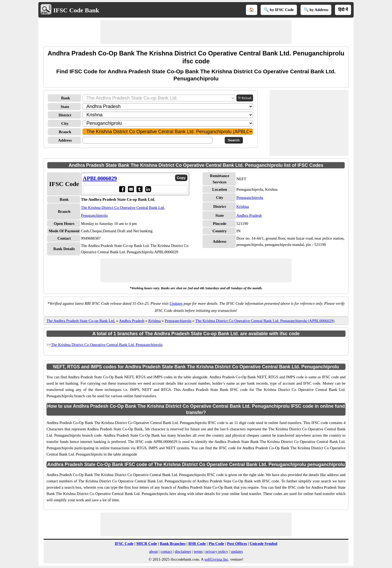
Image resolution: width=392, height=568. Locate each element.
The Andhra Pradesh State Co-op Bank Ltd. (81, 321)
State (65, 107)
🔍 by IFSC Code (279, 10)
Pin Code (216, 544)
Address (65, 140)
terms (198, 551)
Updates (176, 303)
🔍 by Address (316, 10)
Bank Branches (173, 544)
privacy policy (217, 551)
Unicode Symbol (264, 544)
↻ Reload (245, 98)
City (65, 123)
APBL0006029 (100, 178)
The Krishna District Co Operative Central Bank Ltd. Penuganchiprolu (107, 345)
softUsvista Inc (216, 559)
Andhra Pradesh (249, 215)
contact (166, 551)
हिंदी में (343, 10)
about (153, 551)
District (65, 115)
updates (237, 551)
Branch (65, 132)
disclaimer (183, 551)
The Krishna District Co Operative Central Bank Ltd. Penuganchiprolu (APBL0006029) (265, 321)
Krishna (243, 206)
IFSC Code (124, 544)
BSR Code (197, 544)
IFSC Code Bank (76, 10)
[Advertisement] (196, 32)
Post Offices (237, 544)
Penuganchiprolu (250, 198)
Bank (65, 98)
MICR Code (147, 544)
